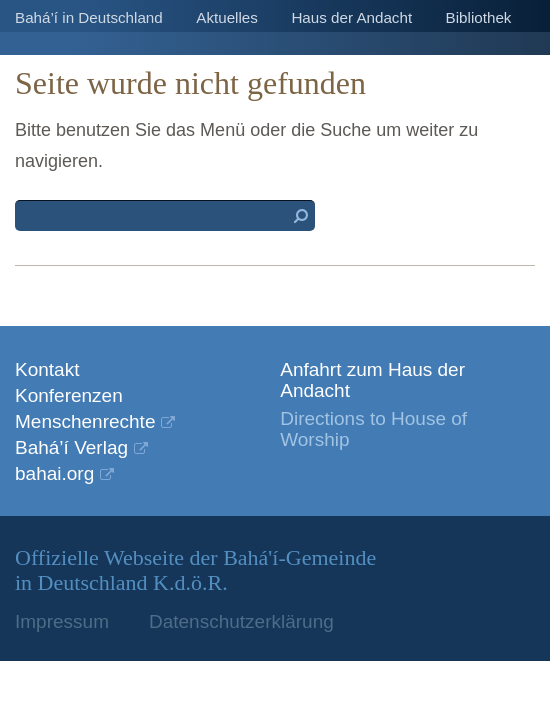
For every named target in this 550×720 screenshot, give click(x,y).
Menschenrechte (85, 421)
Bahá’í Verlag (71, 447)
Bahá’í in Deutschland (89, 17)
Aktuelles (227, 17)
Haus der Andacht (351, 17)
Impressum (62, 621)
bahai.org (54, 473)
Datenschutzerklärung (241, 621)
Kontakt (47, 369)
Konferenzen (69, 395)
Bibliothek (479, 17)
